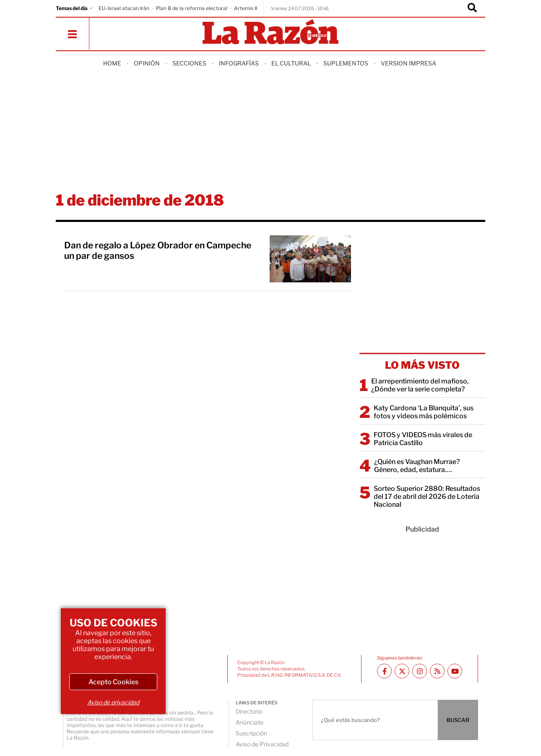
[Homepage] (270, 33)
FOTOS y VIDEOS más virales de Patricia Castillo (423, 439)
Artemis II (246, 8)
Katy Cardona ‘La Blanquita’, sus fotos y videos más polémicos (424, 412)
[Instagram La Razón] (420, 671)
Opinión (147, 63)
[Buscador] (472, 8)
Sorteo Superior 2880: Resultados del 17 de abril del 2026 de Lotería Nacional (427, 497)
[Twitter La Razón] (402, 671)
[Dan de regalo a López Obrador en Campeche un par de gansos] (310, 259)
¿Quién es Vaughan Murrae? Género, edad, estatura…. (417, 466)
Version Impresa (408, 63)
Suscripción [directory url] (251, 733)
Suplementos (346, 63)
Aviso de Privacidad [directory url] (262, 744)
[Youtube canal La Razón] (455, 671)
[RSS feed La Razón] (437, 671)
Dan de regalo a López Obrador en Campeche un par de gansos (158, 250)
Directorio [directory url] (249, 711)
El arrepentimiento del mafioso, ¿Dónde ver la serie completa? (420, 385)
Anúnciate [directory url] (250, 722)
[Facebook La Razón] (384, 671)
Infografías (239, 63)
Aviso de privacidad (113, 702)
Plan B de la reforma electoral (192, 8)
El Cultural (291, 63)
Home (112, 63)
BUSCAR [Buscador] (458, 720)
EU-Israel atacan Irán (124, 8)
